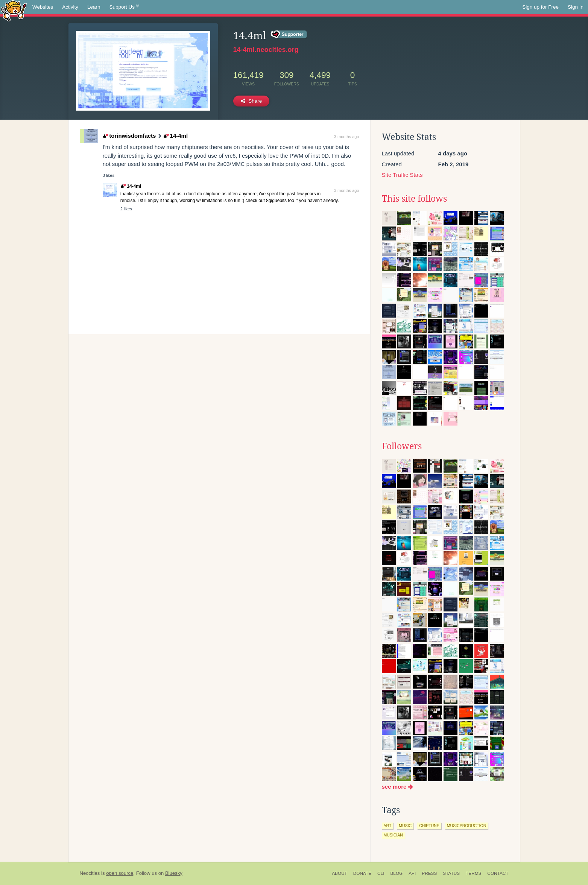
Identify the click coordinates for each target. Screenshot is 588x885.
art (388, 826)
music (405, 826)
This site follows (414, 199)
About (340, 873)
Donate (362, 873)
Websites (43, 7)
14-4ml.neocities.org (266, 50)
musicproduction (466, 826)
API (412, 873)
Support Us (124, 7)
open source (120, 873)
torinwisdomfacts (130, 136)
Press (429, 873)
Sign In (576, 7)
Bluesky (174, 873)
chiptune (429, 826)
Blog (396, 873)
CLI (381, 873)
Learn (94, 7)
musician (393, 835)
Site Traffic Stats (402, 175)
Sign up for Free (540, 7)
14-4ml (176, 136)
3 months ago (347, 137)
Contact (498, 873)
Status (451, 873)
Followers (402, 446)
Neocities (90, 873)
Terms (473, 873)
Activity (70, 7)
